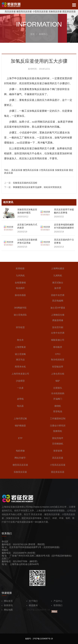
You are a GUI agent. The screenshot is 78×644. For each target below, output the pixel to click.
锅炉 (58, 381)
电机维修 (20, 451)
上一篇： (21, 183)
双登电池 (58, 411)
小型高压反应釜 (40, 11)
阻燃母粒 (58, 431)
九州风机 (20, 275)
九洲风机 (58, 275)
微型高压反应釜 (24, 11)
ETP (20, 438)
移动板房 (58, 347)
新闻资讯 (7, 605)
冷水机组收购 (58, 393)
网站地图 (7, 610)
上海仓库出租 (58, 374)
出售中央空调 (58, 333)
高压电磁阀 (58, 301)
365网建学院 (20, 308)
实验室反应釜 (55, 11)
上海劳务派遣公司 (20, 374)
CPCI (58, 354)
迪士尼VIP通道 (58, 308)
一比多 (20, 388)
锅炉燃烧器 (20, 426)
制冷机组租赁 (58, 360)
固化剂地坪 (58, 438)
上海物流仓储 (58, 315)
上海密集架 (20, 347)
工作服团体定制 (58, 418)
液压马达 (20, 360)
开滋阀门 (58, 399)
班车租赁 (20, 327)
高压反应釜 (10, 11)
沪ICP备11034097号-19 (38, 610)
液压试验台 (58, 283)
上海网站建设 (58, 268)
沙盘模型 (20, 381)
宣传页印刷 (58, 327)
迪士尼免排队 (20, 315)
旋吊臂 (58, 288)
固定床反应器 (69, 11)
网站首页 (7, 601)
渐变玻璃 (58, 451)
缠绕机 (58, 406)
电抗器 (20, 406)
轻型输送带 (58, 367)
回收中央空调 (58, 295)
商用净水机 (20, 367)
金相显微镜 (20, 283)
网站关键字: (20, 458)
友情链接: (20, 268)
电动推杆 (20, 288)
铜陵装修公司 (58, 340)
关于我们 (32, 601)
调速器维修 (58, 320)
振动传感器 (20, 295)
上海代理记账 (20, 418)
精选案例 (32, 605)
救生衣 (20, 340)
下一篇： (33, 187)
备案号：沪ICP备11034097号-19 (39, 639)
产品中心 (57, 601)
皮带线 (20, 399)
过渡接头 (58, 388)
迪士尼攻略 (20, 354)
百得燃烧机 (58, 444)
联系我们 (57, 605)
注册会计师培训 (58, 426)
